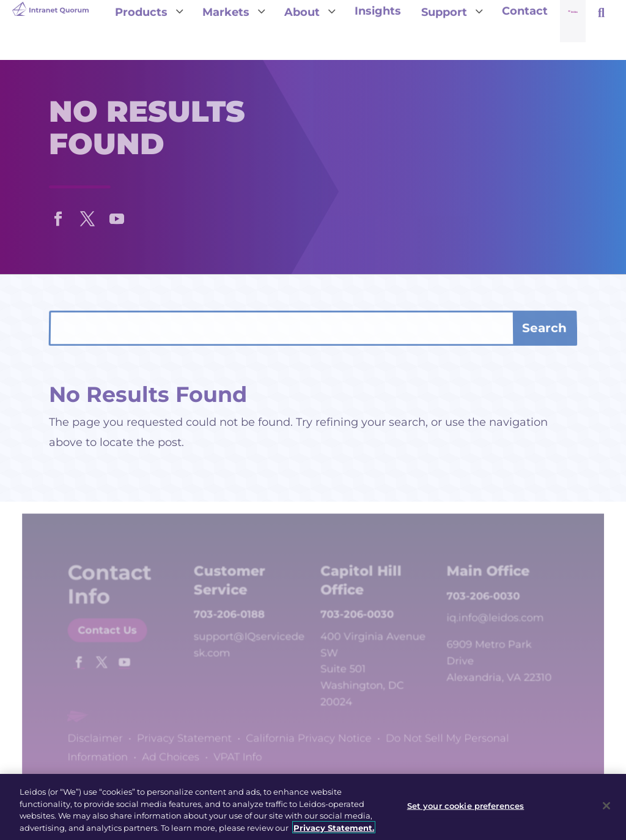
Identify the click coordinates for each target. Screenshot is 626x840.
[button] (58, 216)
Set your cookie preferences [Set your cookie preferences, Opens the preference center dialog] (466, 809)
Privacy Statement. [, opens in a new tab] (334, 831)
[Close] (606, 809)
